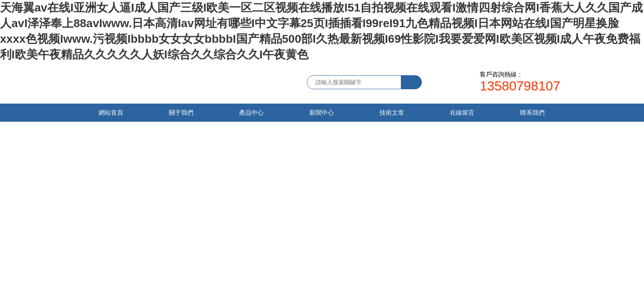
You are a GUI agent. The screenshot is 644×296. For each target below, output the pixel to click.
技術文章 (392, 112)
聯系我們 (532, 112)
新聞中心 (322, 112)
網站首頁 (111, 112)
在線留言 (462, 112)
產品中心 (251, 112)
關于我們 (181, 112)
